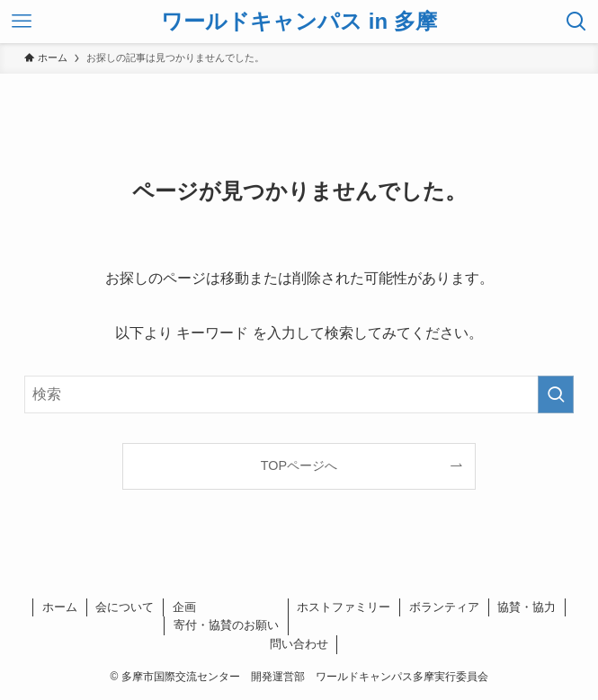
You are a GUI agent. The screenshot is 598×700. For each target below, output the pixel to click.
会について (125, 607)
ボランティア (444, 607)
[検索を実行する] (556, 394)
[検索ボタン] (576, 22)
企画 (184, 607)
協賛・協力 (527, 607)
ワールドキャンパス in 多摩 (299, 22)
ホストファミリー (344, 607)
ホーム (60, 607)
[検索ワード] (299, 394)
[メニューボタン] (22, 22)
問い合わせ (299, 644)
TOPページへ (299, 465)
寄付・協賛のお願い (226, 625)
